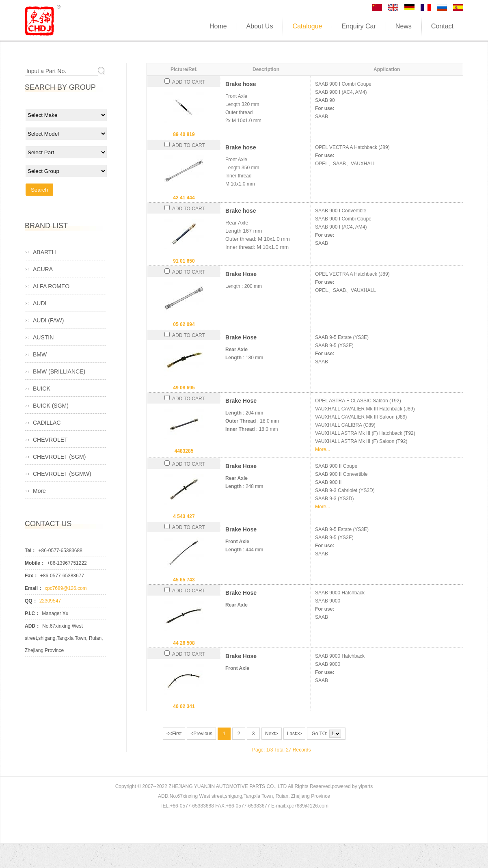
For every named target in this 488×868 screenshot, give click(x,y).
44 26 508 (184, 643)
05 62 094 (184, 324)
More (39, 491)
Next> (272, 734)
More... (323, 449)
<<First (174, 734)
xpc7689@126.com (66, 588)
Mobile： (35, 563)
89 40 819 (184, 134)
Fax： (31, 576)
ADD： (32, 626)
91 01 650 (184, 261)
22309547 (50, 601)
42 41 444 (184, 198)
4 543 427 (184, 516)
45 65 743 (184, 580)
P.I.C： (32, 613)
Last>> (295, 734)
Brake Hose (241, 274)
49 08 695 (184, 388)
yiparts (366, 786)
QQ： (31, 601)
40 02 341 (184, 706)
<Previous (201, 734)
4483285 (184, 451)
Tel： (30, 551)
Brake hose (241, 84)
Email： (34, 588)
